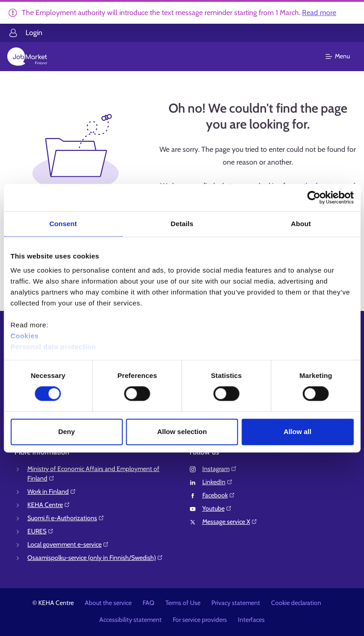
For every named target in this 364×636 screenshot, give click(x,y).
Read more (319, 13)
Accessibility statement (131, 620)
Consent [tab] (63, 224)
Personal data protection (53, 347)
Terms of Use (183, 603)
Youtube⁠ (217, 508)
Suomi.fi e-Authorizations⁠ (66, 518)
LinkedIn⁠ (218, 482)
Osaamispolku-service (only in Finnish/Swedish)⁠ (95, 558)
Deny (67, 432)
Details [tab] (182, 224)
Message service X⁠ (230, 522)
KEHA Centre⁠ (49, 505)
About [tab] (301, 224)
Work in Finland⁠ (52, 491)
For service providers (200, 620)
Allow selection (182, 432)
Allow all (298, 432)
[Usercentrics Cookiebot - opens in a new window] (314, 197)
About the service (108, 603)
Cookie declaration (296, 603)
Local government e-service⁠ (68, 544)
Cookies (25, 336)
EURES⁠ (41, 531)
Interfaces (251, 620)
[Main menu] (343, 57)
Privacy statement (236, 603)
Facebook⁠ (219, 495)
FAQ (149, 603)
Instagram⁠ (220, 469)
